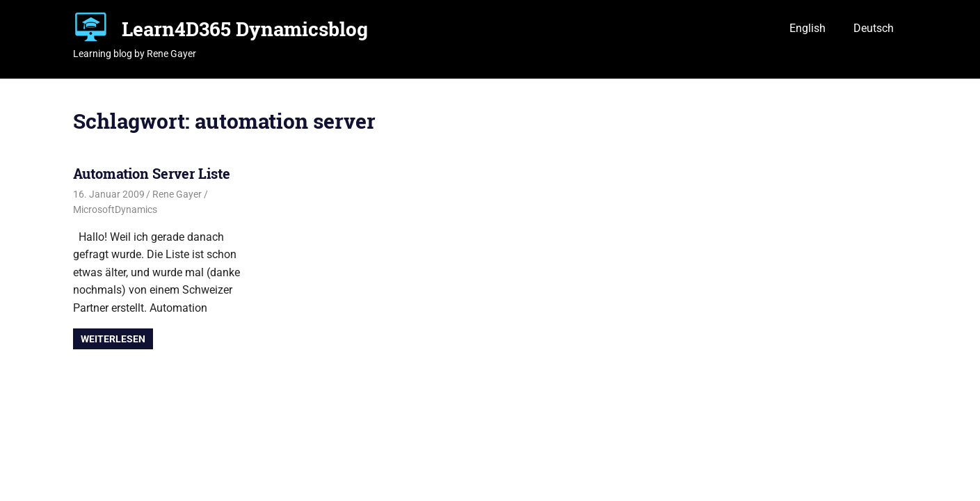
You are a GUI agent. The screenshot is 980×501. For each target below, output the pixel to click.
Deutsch (874, 28)
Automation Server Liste (152, 173)
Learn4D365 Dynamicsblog (245, 29)
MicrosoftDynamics (115, 209)
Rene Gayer (177, 194)
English (808, 28)
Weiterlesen (113, 339)
